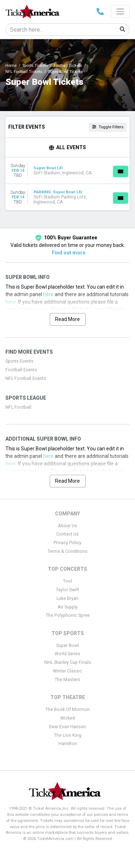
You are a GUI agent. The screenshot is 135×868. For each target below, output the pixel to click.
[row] (67, 171)
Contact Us (67, 534)
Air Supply (68, 607)
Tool (67, 581)
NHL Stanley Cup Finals (68, 662)
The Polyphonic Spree (68, 615)
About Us (67, 526)
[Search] (61, 30)
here (48, 294)
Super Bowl (67, 646)
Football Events (21, 370)
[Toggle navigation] (120, 12)
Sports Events (19, 361)
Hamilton (68, 744)
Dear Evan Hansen (67, 727)
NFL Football (18, 407)
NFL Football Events (26, 378)
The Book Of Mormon (67, 709)
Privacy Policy (67, 543)
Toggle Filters (108, 127)
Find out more (69, 253)
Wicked (67, 718)
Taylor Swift (67, 590)
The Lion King (68, 735)
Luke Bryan (67, 598)
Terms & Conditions (67, 551)
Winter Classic (67, 671)
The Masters (67, 680)
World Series (67, 654)
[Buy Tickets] (121, 171)
